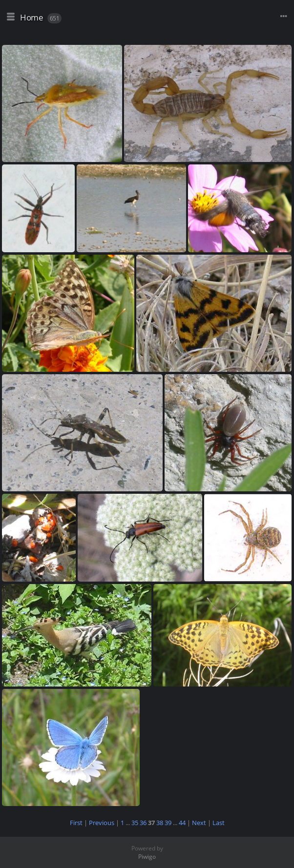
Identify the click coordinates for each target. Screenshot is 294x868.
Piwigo (147, 857)
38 (160, 823)
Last (219, 823)
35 (135, 823)
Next (199, 823)
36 (143, 823)
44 (182, 823)
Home (31, 17)
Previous (102, 823)
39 (168, 823)
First (76, 823)
